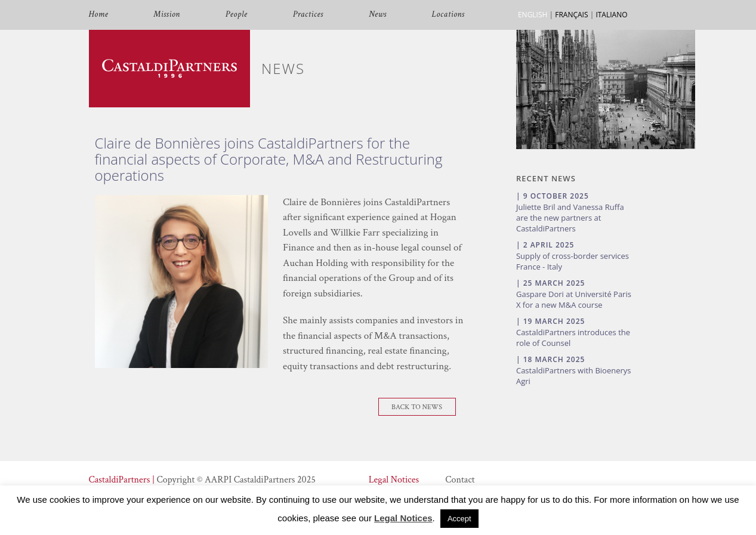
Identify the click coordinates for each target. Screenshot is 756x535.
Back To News (417, 407)
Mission (166, 15)
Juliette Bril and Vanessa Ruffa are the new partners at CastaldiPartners (570, 218)
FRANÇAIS (571, 15)
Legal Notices (394, 480)
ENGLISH (533, 15)
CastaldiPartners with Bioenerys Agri (574, 376)
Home (99, 15)
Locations (448, 15)
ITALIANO (611, 15)
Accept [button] (459, 519)
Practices (308, 15)
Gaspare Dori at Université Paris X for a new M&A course (574, 299)
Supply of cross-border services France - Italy (573, 261)
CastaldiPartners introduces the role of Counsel (573, 338)
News (378, 15)
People (237, 15)
